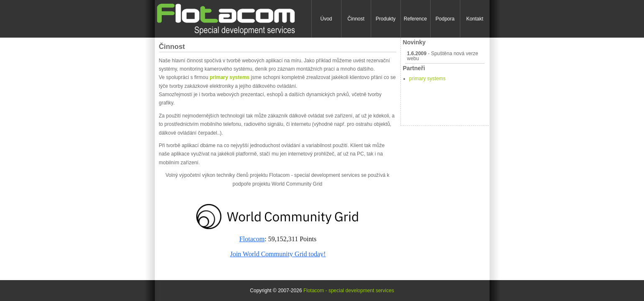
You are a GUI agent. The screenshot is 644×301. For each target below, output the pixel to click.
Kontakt (475, 19)
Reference (415, 19)
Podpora (445, 19)
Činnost (356, 19)
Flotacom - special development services (349, 291)
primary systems (427, 79)
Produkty (386, 19)
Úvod (326, 19)
